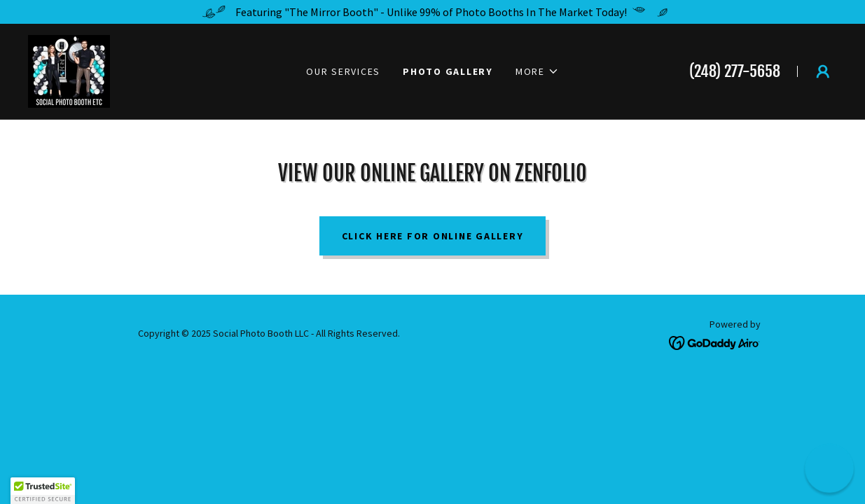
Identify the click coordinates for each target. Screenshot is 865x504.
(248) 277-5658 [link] (735, 71)
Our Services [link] (343, 71)
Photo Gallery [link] (448, 71)
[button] (537, 71)
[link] (69, 70)
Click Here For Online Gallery (433, 236)
